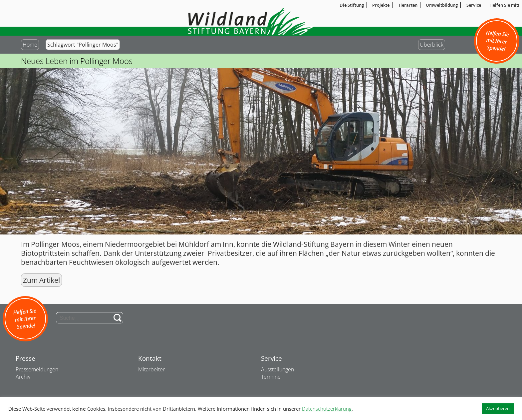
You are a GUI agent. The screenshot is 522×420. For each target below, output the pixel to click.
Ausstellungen (277, 369)
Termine (271, 377)
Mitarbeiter (151, 369)
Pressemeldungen (37, 369)
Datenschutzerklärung (327, 409)
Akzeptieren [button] (498, 408)
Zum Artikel (41, 280)
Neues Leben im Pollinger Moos (77, 61)
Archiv (23, 377)
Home (30, 45)
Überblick (432, 45)
